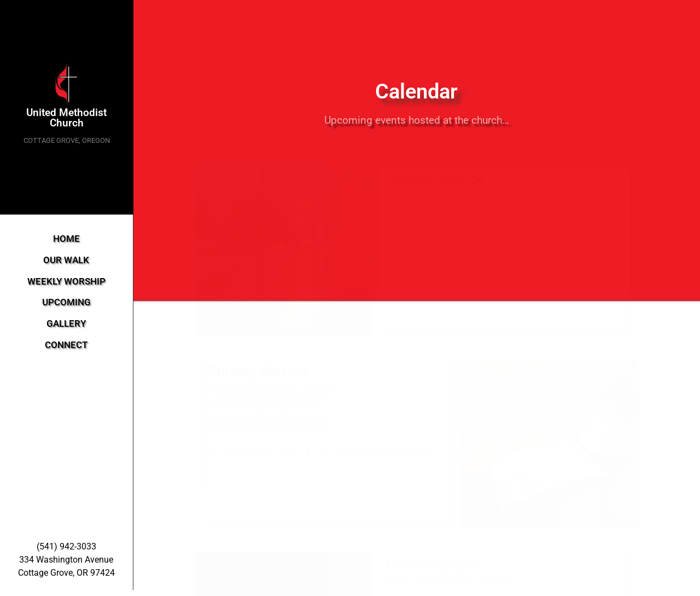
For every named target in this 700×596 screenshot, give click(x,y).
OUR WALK (66, 260)
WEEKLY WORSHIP (66, 282)
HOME (66, 239)
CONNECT (66, 345)
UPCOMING (66, 302)
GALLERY (66, 324)
